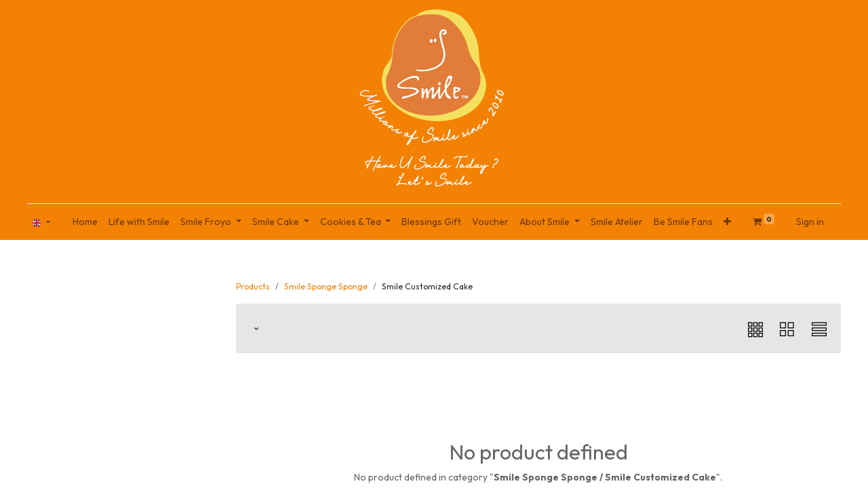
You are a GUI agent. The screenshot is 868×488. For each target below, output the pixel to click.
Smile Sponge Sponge (326, 286)
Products (253, 286)
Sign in (810, 222)
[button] (727, 222)
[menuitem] (85, 222)
